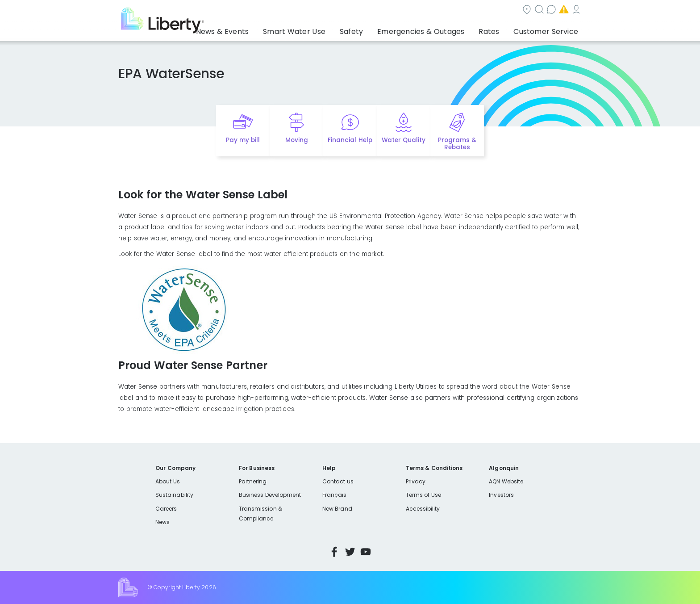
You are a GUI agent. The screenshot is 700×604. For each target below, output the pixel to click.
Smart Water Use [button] (324, 29)
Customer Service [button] (548, 29)
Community (355, 10)
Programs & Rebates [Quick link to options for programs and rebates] (457, 144)
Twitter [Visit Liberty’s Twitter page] (350, 552)
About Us (168, 481)
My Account (562, 10)
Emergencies (506, 10)
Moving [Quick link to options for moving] (297, 140)
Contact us (451, 10)
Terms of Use (424, 495)
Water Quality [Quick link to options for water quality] (404, 140)
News (162, 522)
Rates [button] (498, 29)
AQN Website (506, 481)
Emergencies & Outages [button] (437, 29)
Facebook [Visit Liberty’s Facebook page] (334, 552)
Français (334, 495)
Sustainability (174, 495)
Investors (501, 495)
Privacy (416, 481)
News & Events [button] (260, 29)
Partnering (253, 481)
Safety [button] (375, 29)
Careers (166, 509)
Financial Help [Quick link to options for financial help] (350, 140)
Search (404, 10)
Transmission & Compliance (260, 514)
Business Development (270, 495)
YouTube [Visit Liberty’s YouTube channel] (366, 552)
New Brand (337, 509)
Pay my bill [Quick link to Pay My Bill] (243, 140)
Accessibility (423, 509)
